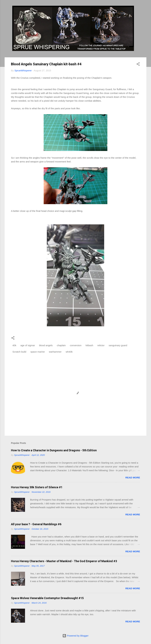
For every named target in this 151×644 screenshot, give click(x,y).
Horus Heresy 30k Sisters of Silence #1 (37, 487)
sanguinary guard (118, 345)
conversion (76, 345)
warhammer (55, 352)
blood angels (46, 345)
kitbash (89, 345)
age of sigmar (28, 345)
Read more (133, 478)
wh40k (69, 352)
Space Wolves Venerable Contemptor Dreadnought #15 (47, 598)
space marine (38, 352)
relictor (101, 345)
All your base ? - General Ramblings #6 (36, 524)
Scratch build (19, 352)
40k (14, 345)
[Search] (144, 9)
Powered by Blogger (75, 636)
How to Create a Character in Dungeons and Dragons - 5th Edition (54, 450)
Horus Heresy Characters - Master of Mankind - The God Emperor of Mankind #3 (64, 561)
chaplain (61, 345)
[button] (138, 65)
